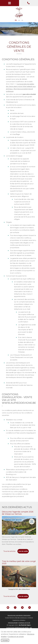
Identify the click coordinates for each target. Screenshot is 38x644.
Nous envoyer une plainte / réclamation (19, 615)
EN (19, 20)
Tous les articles (9, 551)
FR (16, 20)
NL (22, 20)
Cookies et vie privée (24, 623)
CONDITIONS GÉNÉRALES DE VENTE (17, 628)
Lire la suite (23, 551)
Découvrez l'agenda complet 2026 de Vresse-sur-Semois (18, 513)
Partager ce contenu (30, 608)
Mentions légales (13, 623)
